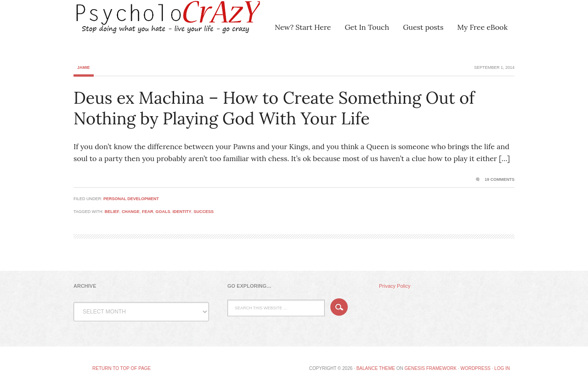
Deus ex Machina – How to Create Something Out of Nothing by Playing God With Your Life (274, 108)
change (131, 212)
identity (182, 212)
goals (163, 212)
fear (148, 212)
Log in (502, 368)
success (204, 212)
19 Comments (500, 179)
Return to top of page (122, 368)
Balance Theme (376, 368)
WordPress (475, 368)
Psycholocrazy (154, 23)
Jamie (84, 67)
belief (112, 212)
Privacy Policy (395, 286)
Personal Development (131, 199)
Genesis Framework (430, 368)
